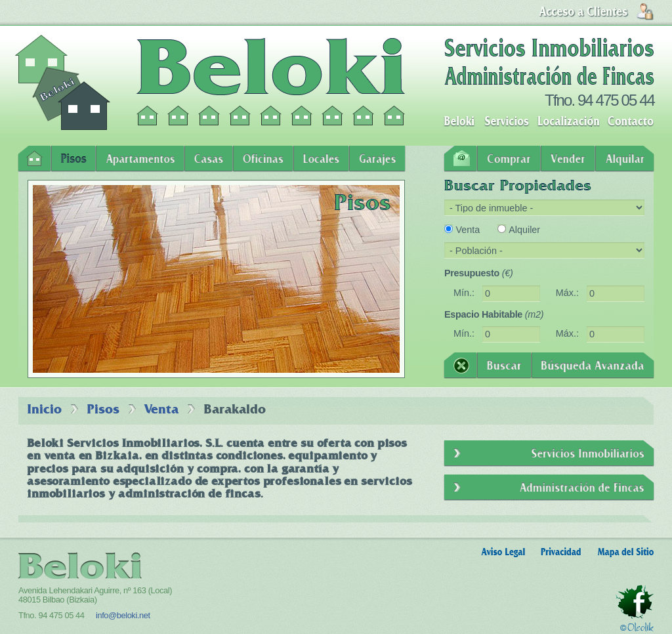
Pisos (73, 159)
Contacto (631, 121)
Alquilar (625, 159)
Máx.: (567, 293)
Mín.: (464, 293)
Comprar (509, 159)
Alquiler (524, 230)
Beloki (459, 121)
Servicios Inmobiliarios (549, 454)
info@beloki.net (123, 615)
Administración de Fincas (549, 488)
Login (596, 12)
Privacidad (561, 552)
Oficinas (263, 159)
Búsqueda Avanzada (593, 366)
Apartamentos (140, 159)
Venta (468, 230)
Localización (568, 121)
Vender (568, 159)
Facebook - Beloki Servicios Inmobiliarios (635, 602)
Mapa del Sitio (625, 552)
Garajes (377, 159)
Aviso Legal (503, 552)
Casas (209, 159)
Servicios (507, 121)
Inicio (34, 159)
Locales (321, 159)
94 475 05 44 (616, 100)
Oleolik (637, 627)
